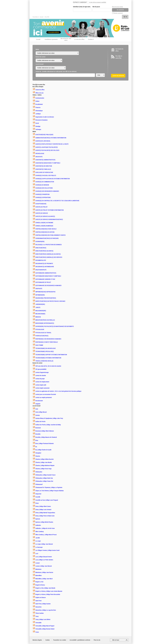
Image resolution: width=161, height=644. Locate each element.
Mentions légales (37, 640)
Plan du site (97, 640)
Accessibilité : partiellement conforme (80, 640)
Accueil (41, 17)
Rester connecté (118, 13)
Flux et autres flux (119, 57)
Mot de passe (96, 7)
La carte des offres (79, 40)
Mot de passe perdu (117, 7)
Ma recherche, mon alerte (66, 40)
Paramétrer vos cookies (60, 640)
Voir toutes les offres (119, 50)
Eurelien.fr (91, 40)
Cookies (48, 640)
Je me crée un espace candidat (98, 2)
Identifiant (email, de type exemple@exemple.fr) (82, 7)
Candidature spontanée (51, 40)
